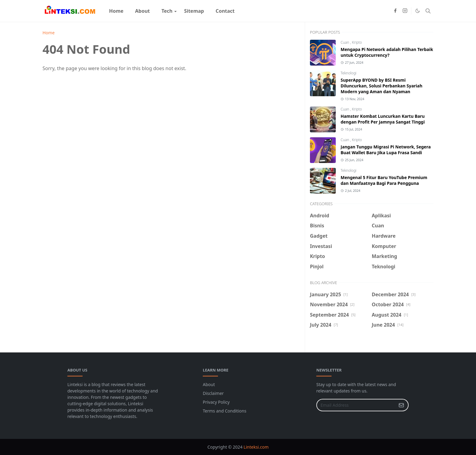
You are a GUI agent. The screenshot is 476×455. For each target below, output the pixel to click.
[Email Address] (356, 405)
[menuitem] (116, 11)
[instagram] (405, 11)
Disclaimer (213, 393)
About (209, 384)
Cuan (345, 42)
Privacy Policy (216, 402)
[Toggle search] (428, 11)
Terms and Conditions (224, 411)
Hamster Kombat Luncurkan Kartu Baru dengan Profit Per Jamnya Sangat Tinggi (383, 119)
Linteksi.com (256, 447)
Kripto (357, 42)
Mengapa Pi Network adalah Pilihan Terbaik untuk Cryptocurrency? (387, 52)
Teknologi (348, 73)
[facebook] (395, 11)
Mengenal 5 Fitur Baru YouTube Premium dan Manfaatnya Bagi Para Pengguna (384, 180)
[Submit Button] (401, 405)
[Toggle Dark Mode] (418, 11)
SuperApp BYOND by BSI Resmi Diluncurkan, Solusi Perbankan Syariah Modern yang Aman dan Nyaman (381, 86)
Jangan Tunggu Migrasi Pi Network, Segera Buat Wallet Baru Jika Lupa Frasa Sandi (386, 150)
